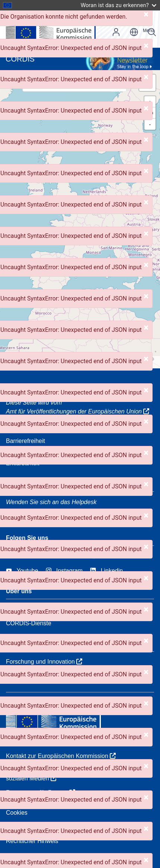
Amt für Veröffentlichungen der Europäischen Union (78, 411)
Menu (148, 31)
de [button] (134, 32)
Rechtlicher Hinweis (32, 841)
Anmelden (116, 32)
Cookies (17, 813)
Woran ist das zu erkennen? (119, 5)
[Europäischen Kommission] (57, 29)
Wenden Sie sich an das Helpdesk (51, 502)
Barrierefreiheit (25, 441)
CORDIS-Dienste (29, 623)
